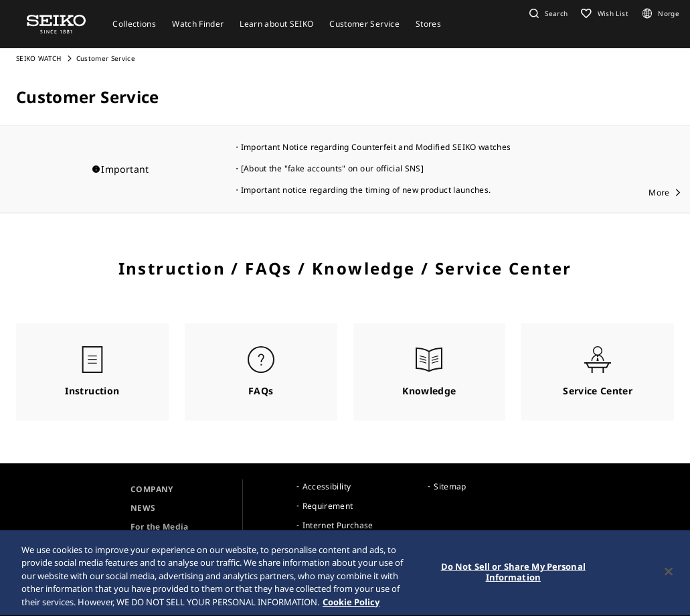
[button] (547, 13)
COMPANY (152, 489)
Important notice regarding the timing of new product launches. (366, 190)
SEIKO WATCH (39, 58)
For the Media (160, 527)
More (659, 192)
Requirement (328, 506)
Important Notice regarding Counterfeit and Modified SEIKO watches (376, 147)
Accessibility (327, 486)
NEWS (143, 508)
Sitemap (450, 486)
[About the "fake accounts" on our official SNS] (332, 168)
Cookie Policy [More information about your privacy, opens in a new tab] (351, 605)
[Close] (669, 574)
